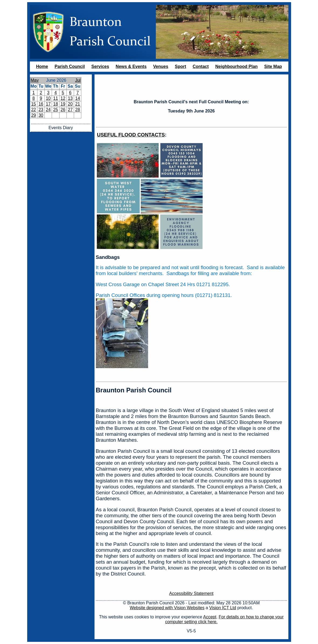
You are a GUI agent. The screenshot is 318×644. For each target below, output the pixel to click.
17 (48, 104)
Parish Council (70, 66)
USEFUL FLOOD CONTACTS (131, 135)
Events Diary (61, 128)
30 (41, 115)
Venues (161, 66)
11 (55, 98)
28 (78, 110)
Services (100, 66)
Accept (210, 617)
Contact (201, 66)
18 (55, 104)
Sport (180, 66)
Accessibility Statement (191, 593)
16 (41, 104)
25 (55, 110)
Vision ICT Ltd (223, 608)
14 (78, 98)
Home (42, 66)
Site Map (273, 66)
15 (34, 104)
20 (70, 104)
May (35, 80)
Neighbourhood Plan (237, 66)
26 (63, 110)
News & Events (131, 66)
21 (78, 104)
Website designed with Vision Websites (167, 608)
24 (48, 110)
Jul (78, 80)
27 (70, 110)
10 (48, 98)
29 (34, 115)
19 (63, 104)
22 (34, 110)
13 (70, 98)
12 (63, 98)
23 (41, 110)
